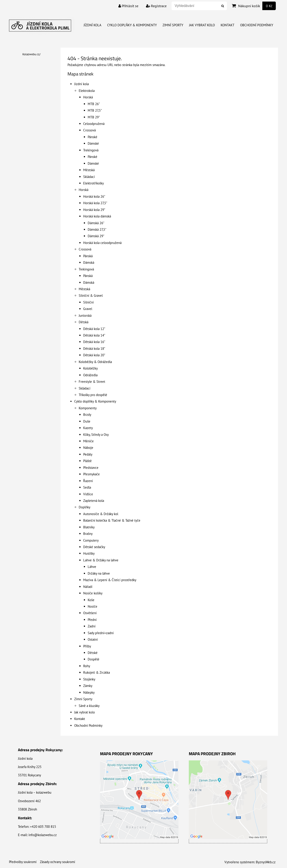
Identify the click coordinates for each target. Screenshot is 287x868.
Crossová (89, 130)
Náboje (88, 448)
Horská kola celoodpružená (102, 243)
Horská (88, 97)
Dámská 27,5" (97, 229)
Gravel (88, 309)
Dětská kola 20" (94, 355)
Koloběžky (90, 368)
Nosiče (92, 606)
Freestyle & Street (92, 382)
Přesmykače (91, 474)
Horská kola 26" (94, 196)
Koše (91, 600)
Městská (89, 170)
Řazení (88, 481)
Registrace (156, 6)
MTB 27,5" (95, 110)
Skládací (89, 177)
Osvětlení (90, 613)
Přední (92, 620)
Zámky (88, 686)
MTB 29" (94, 117)
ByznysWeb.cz (266, 862)
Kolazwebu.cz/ (32, 54)
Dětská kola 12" (94, 329)
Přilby (87, 646)
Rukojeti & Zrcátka (97, 672)
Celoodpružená (94, 124)
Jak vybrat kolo (202, 25)
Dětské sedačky (94, 547)
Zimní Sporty (173, 25)
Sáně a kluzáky (89, 706)
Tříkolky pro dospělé (93, 395)
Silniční (88, 302)
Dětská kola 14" (94, 335)
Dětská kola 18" (94, 349)
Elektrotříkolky (93, 183)
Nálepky (89, 692)
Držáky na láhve (99, 573)
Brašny (88, 534)
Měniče (88, 441)
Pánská (88, 256)
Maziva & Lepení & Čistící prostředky (110, 580)
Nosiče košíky (93, 593)
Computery (91, 540)
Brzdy (87, 415)
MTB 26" (94, 104)
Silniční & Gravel (91, 296)
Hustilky (89, 553)
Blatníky (89, 527)
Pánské (92, 137)
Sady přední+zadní (101, 633)
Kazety (88, 428)
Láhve (92, 567)
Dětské (93, 653)
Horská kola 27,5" (95, 203)
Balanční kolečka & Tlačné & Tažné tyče (112, 520)
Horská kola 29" (94, 210)
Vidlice (88, 494)
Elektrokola (87, 91)
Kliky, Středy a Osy (96, 435)
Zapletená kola (94, 501)
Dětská (84, 322)
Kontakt (227, 25)
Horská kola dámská (97, 216)
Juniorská (85, 316)
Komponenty (88, 408)
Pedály (88, 454)
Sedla (87, 487)
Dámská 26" (96, 223)
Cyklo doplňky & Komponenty (132, 25)
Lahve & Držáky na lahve (101, 560)
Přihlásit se (128, 6)
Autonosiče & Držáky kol (101, 514)
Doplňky (85, 507)
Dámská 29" (96, 236)
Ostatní (93, 639)
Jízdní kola (92, 25)
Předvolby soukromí (23, 862)
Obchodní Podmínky (257, 25)
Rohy (87, 666)
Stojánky (89, 679)
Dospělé (93, 659)
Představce (91, 468)
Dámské (93, 143)
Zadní (92, 626)
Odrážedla (90, 375)
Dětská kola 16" (94, 342)
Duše (87, 421)
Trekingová (91, 150)
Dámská (89, 262)
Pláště (87, 461)
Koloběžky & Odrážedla (95, 362)
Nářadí (88, 587)
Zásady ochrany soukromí (58, 862)
